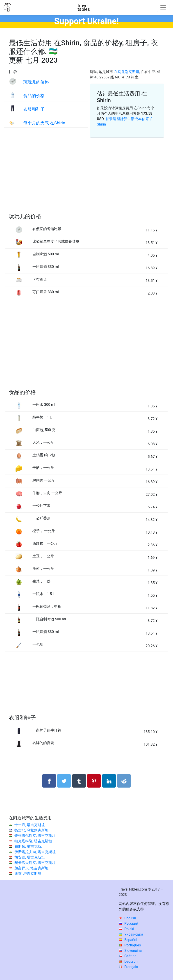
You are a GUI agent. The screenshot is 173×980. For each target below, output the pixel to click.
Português (130, 945)
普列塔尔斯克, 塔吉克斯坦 (35, 836)
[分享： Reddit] (124, 781)
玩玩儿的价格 (36, 82)
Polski (126, 929)
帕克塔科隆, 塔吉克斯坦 (33, 841)
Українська (131, 934)
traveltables (84, 7)
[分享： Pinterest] (94, 781)
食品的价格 (34, 96)
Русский (129, 924)
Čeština (128, 956)
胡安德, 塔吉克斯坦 (30, 857)
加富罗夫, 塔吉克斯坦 (31, 868)
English (127, 918)
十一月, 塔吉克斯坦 (30, 825)
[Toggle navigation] (163, 7)
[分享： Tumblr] (79, 781)
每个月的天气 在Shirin (44, 123)
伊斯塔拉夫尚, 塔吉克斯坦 (35, 852)
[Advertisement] (86, 181)
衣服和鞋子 (34, 109)
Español (128, 940)
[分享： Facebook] (49, 781)
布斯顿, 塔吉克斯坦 (30, 846)
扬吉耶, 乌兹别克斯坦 (31, 830)
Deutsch (128, 961)
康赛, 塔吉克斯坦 (28, 874)
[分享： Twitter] (64, 781)
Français (128, 967)
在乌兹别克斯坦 (127, 72)
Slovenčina (130, 951)
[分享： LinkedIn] (109, 781)
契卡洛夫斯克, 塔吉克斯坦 (35, 863)
